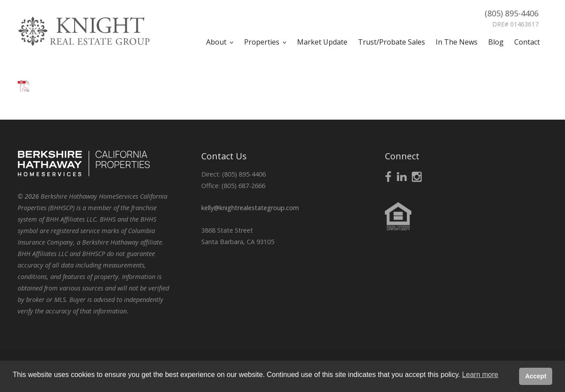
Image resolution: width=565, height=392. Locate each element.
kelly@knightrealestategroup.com (250, 208)
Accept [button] (536, 376)
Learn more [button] (480, 375)
